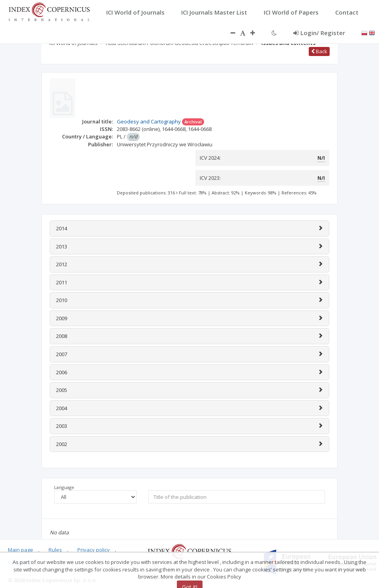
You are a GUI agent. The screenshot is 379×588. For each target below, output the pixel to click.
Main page (21, 550)
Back (319, 51)
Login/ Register (319, 33)
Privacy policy (94, 550)
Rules (55, 550)
